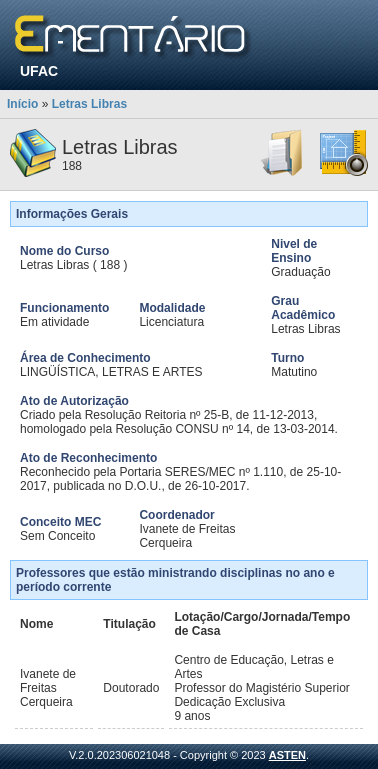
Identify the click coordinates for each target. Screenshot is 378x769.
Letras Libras (89, 104)
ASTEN (287, 755)
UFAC (39, 71)
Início (22, 104)
